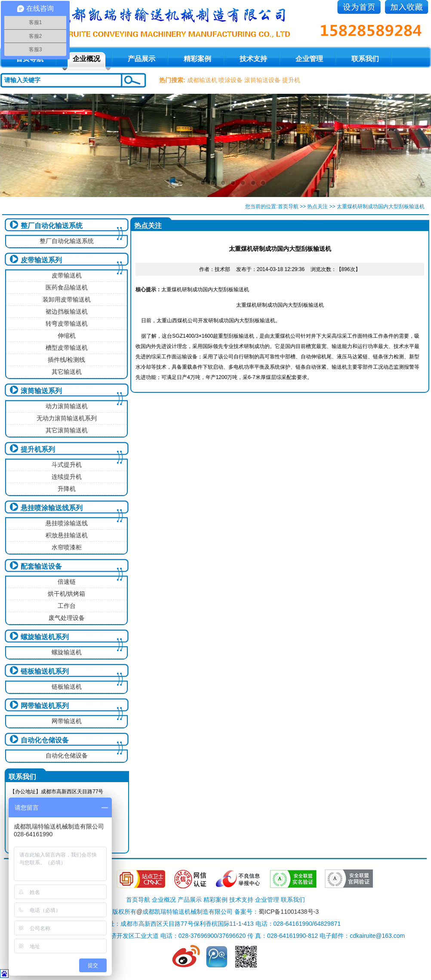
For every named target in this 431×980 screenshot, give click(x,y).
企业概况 (86, 59)
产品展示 (142, 59)
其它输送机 (67, 372)
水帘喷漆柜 (67, 547)
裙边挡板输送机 (67, 311)
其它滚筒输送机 (67, 430)
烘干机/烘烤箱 (67, 594)
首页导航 (288, 206)
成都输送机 (202, 80)
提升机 (291, 80)
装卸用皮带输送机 (67, 299)
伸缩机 (67, 336)
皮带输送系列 (41, 260)
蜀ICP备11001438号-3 (289, 912)
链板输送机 (67, 687)
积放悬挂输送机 (67, 535)
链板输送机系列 (45, 671)
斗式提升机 (67, 465)
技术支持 (253, 59)
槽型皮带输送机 (67, 348)
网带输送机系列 (45, 706)
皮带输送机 (67, 275)
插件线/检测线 (67, 360)
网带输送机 (67, 721)
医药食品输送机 (67, 287)
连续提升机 (67, 477)
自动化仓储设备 (45, 740)
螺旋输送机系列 (45, 637)
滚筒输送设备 (262, 80)
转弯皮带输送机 (67, 324)
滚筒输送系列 (41, 391)
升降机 (67, 489)
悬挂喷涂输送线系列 (52, 508)
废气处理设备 (67, 618)
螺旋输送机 (67, 652)
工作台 (67, 606)
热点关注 (317, 206)
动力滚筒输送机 (67, 406)
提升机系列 (38, 449)
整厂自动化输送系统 (52, 226)
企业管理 (309, 59)
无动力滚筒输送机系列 (67, 418)
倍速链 (67, 582)
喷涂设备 (231, 80)
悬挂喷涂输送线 (67, 523)
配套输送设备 (41, 566)
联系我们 (365, 59)
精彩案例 (197, 59)
